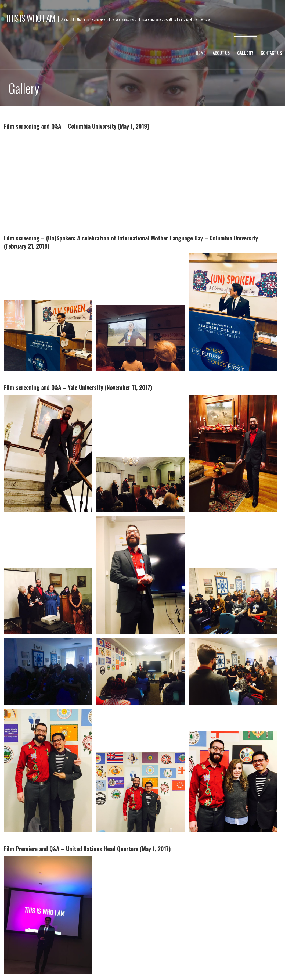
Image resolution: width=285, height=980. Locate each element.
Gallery (245, 53)
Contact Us (271, 53)
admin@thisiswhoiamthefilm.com (170, 942)
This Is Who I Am (30, 18)
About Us (221, 53)
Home (201, 53)
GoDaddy (112, 968)
